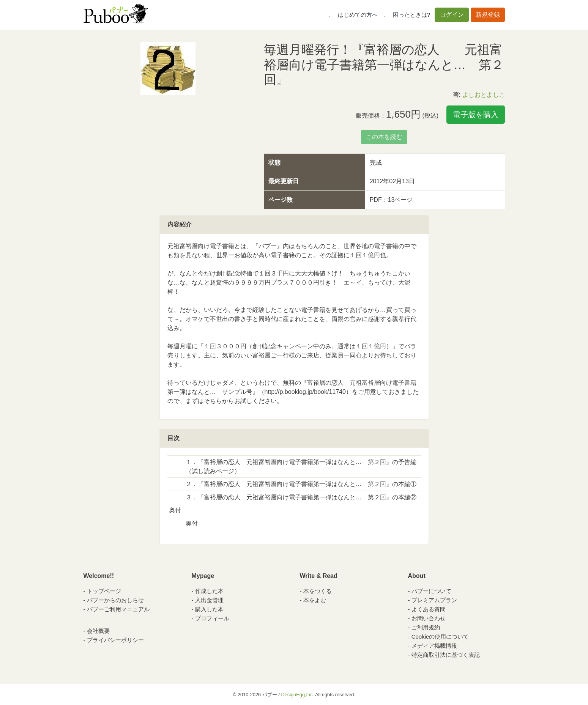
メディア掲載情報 (434, 646)
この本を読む (384, 137)
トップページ (104, 591)
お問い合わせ (429, 618)
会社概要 (98, 631)
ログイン (452, 15)
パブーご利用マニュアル (118, 609)
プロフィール (212, 618)
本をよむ (315, 600)
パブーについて (431, 591)
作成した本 (209, 591)
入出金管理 (209, 600)
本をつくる (318, 591)
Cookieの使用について (440, 637)
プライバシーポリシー (115, 640)
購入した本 (209, 609)
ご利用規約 (426, 627)
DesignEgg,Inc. (297, 695)
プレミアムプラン (434, 600)
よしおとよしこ (484, 95)
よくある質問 (429, 609)
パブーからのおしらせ (115, 600)
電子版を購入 (476, 115)
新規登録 (488, 15)
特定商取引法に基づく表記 (446, 655)
